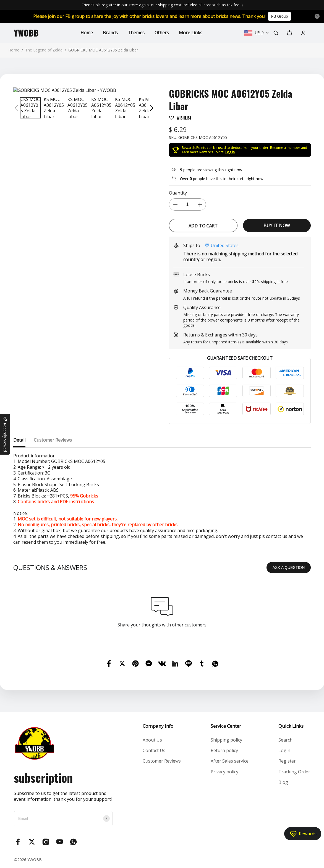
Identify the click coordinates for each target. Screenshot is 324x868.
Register (287, 761)
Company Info (158, 726)
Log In (230, 152)
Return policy (224, 750)
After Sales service (230, 761)
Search (285, 740)
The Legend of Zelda (44, 50)
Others (162, 33)
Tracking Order (294, 772)
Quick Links (291, 726)
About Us (152, 740)
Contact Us (154, 750)
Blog (283, 782)
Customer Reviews (162, 761)
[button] (17, 108)
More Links (191, 33)
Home (87, 33)
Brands (110, 33)
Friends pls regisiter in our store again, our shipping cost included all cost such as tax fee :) (162, 5)
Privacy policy (224, 772)
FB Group (280, 16)
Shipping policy (226, 740)
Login (284, 750)
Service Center (226, 726)
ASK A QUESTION (289, 568)
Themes (136, 33)
